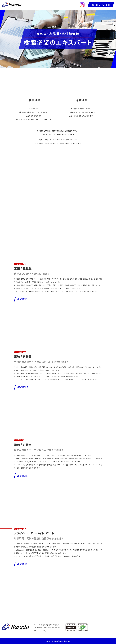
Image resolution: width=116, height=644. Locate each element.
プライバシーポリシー (42, 631)
